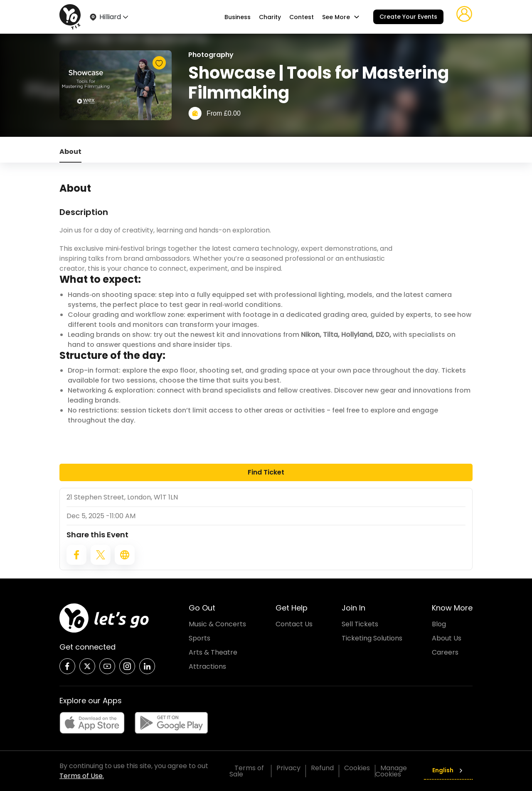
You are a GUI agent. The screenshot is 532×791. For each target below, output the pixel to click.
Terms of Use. (82, 776)
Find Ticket (266, 472)
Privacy (288, 768)
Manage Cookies (391, 771)
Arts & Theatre (213, 652)
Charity (270, 17)
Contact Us (294, 624)
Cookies (357, 768)
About (70, 152)
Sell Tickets (360, 624)
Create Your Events (408, 17)
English (448, 770)
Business (238, 17)
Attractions (207, 666)
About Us (447, 638)
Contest (302, 17)
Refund (322, 768)
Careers (445, 652)
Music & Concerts (217, 624)
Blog (439, 624)
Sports (199, 638)
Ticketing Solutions (372, 638)
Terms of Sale (247, 771)
